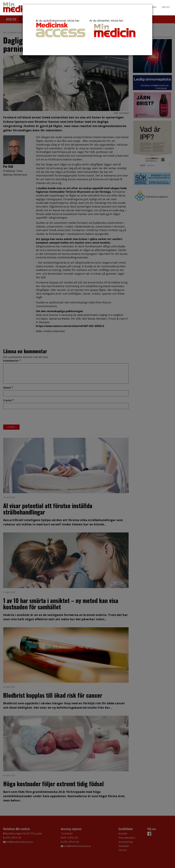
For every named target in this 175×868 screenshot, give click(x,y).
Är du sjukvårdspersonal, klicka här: (61, 28)
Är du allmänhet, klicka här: (114, 29)
